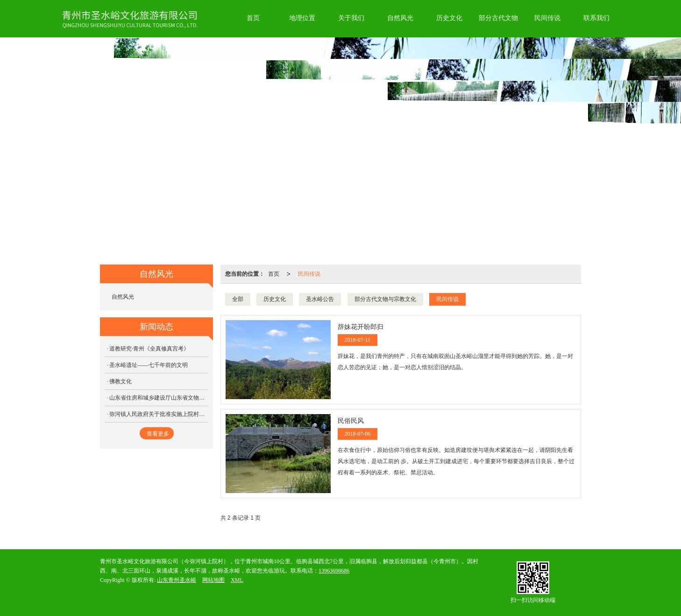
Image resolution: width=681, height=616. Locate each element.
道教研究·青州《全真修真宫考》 (149, 349)
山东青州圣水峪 (177, 580)
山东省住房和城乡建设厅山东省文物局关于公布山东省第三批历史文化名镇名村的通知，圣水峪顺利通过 (159, 398)
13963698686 (334, 571)
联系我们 (596, 18)
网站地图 (213, 580)
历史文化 (449, 18)
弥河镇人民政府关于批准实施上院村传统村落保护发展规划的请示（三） (159, 414)
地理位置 (302, 18)
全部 (238, 299)
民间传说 (547, 18)
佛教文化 (121, 381)
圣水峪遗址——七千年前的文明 (149, 365)
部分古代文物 (498, 18)
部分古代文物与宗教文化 (385, 299)
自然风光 (400, 18)
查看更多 (158, 434)
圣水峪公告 (320, 299)
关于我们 (351, 18)
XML (237, 580)
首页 (253, 18)
